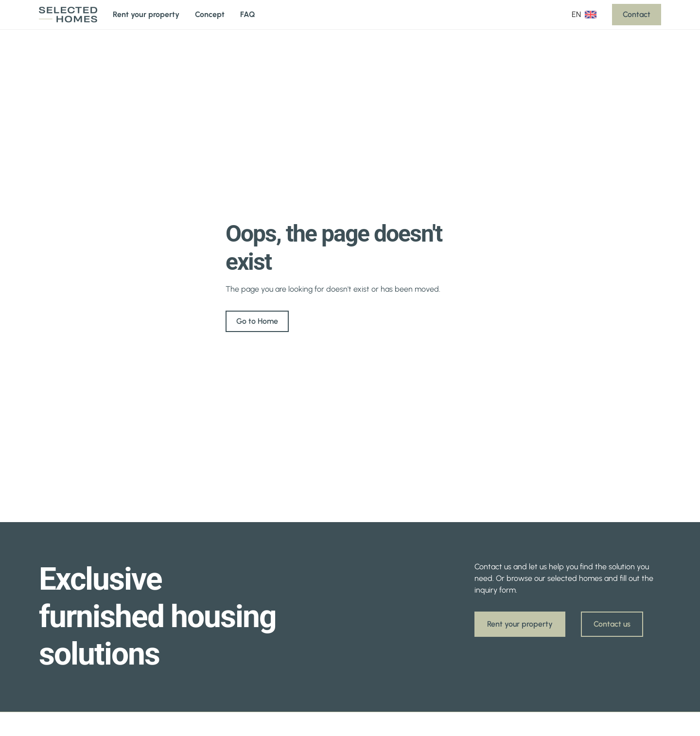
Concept (210, 14)
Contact (637, 14)
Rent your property (146, 14)
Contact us (612, 624)
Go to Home (257, 321)
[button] (584, 15)
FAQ (248, 14)
